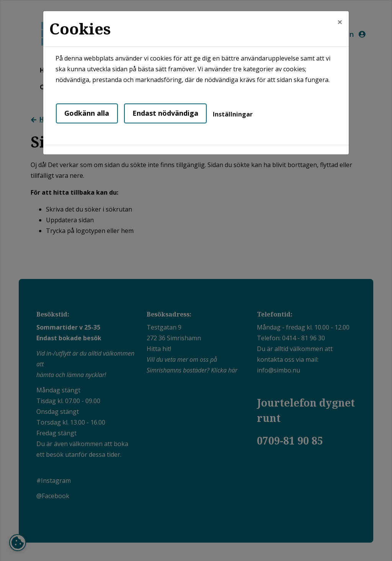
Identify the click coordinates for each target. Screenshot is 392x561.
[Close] (340, 22)
